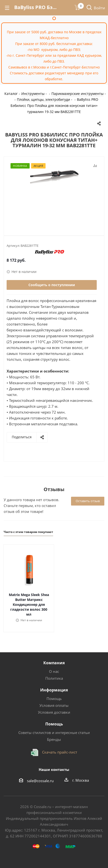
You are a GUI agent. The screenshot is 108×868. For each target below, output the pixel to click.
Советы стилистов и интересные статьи (54, 733)
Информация (54, 690)
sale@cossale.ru (40, 781)
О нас (54, 671)
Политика (54, 678)
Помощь (54, 699)
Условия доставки (54, 712)
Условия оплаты (54, 705)
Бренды (54, 739)
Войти (99, 8)
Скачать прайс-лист (59, 752)
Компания (54, 663)
